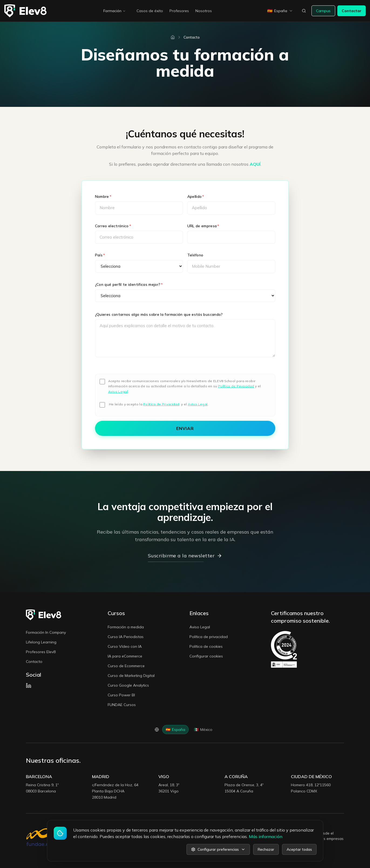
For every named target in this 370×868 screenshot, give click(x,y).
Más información (266, 836)
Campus (323, 11)
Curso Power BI (121, 695)
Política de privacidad (209, 637)
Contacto (34, 662)
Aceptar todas (299, 849)
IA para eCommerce (125, 656)
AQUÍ (255, 164)
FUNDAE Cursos (122, 705)
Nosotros (204, 11)
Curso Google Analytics (128, 685)
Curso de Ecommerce (126, 666)
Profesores (179, 11)
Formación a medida (126, 627)
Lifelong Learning (41, 642)
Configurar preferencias (218, 849)
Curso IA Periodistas (126, 637)
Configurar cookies (206, 656)
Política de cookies (206, 646)
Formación (115, 11)
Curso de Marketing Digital (131, 676)
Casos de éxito (150, 11)
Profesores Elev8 (41, 652)
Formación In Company (46, 632)
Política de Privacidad (236, 386)
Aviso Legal (118, 391)
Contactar (352, 11)
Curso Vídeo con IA (125, 646)
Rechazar (266, 849)
